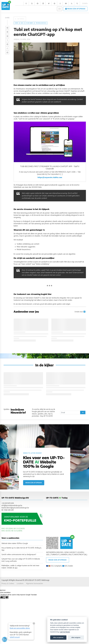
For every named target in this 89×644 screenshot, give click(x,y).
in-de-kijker (30, 23)
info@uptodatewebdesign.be (12, 505)
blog (22, 23)
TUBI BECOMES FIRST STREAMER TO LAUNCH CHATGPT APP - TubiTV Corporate (50, 167)
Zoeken (85, 3)
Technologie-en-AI (41, 23)
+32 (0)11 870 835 (8, 503)
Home (16, 23)
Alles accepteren (58, 637)
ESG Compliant (56, 566)
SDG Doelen (69, 566)
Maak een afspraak (34, 483)
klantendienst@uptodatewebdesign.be (15, 508)
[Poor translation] (6, 597)
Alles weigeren (76, 637)
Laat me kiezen (65, 632)
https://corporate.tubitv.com (50, 177)
